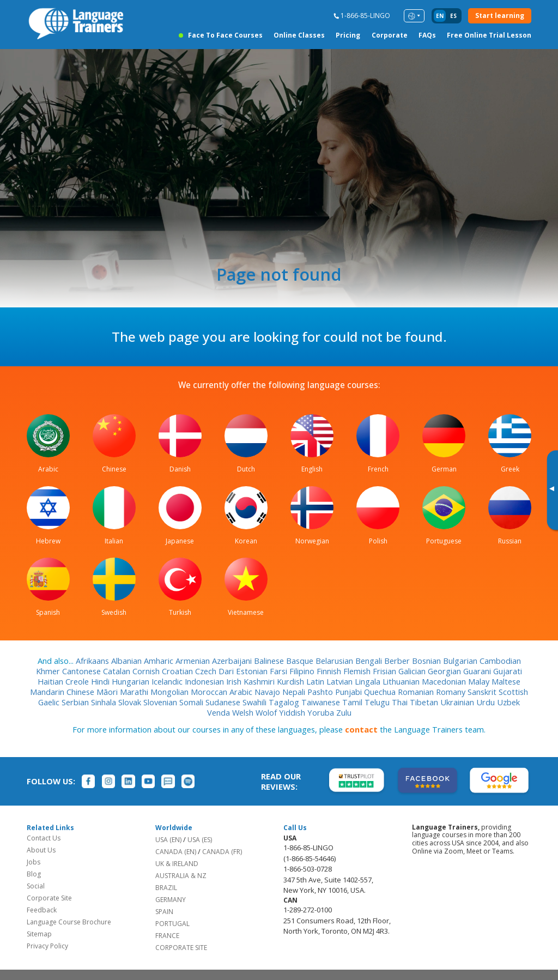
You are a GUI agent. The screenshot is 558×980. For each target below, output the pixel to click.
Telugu (378, 702)
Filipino (303, 671)
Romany (452, 692)
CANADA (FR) (222, 852)
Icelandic (168, 681)
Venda (220, 712)
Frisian (386, 671)
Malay (480, 681)
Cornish (147, 671)
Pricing (348, 35)
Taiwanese (322, 702)
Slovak (131, 702)
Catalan (118, 671)
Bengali (370, 661)
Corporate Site (49, 898)
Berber (398, 661)
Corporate (390, 35)
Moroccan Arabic (223, 692)
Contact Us (44, 838)
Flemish (358, 671)
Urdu (487, 702)
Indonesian (205, 681)
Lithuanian (402, 681)
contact (361, 729)
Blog (34, 874)
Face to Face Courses (225, 35)
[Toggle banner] (551, 490)
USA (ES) (200, 840)
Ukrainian (458, 702)
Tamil (353, 702)
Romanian (417, 692)
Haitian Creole (64, 681)
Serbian (76, 702)
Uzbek (508, 702)
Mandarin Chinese (63, 692)
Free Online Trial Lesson (489, 35)
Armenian (194, 661)
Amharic (160, 661)
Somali (192, 702)
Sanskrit (483, 692)
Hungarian (132, 681)
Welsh (244, 712)
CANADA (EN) (176, 852)
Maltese (506, 681)
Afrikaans (93, 661)
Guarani (478, 671)
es (453, 16)
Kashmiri (260, 681)
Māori (108, 692)
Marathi (135, 692)
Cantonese (83, 671)
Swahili (256, 702)
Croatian (178, 671)
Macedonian (445, 681)
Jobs (34, 862)
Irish (235, 681)
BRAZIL (166, 888)
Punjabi (350, 692)
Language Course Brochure (69, 922)
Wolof (267, 712)
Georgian (445, 671)
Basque (301, 661)
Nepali (295, 692)
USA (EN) (168, 840)
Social (36, 886)
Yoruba (322, 712)
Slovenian (161, 702)
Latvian (341, 681)
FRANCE (167, 936)
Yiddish (293, 712)
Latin (316, 681)
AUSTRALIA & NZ (181, 876)
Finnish (330, 671)
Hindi (101, 681)
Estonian (253, 671)
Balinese (270, 661)
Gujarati (508, 671)
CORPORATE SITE (181, 948)
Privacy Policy (47, 946)
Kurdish (292, 681)
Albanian (128, 661)
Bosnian (427, 661)
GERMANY (171, 900)
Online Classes (299, 35)
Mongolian (171, 692)
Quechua (381, 692)
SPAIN (164, 912)
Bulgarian (461, 661)
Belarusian (335, 661)
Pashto (321, 692)
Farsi (280, 671)
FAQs (427, 35)
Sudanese (224, 702)
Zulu (344, 712)
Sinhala (105, 702)
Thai (401, 702)
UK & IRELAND (177, 864)
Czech (207, 671)
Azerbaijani (233, 661)
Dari (227, 671)
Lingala (369, 681)
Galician (413, 671)
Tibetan (425, 702)
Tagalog (285, 702)
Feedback (42, 910)
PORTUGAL (172, 924)
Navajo (268, 692)
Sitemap (39, 934)
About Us (41, 850)
